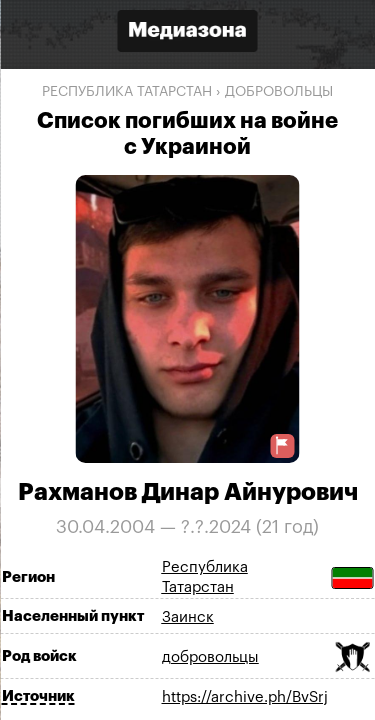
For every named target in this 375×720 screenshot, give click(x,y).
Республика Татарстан (127, 92)
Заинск (188, 617)
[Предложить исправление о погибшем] (282, 445)
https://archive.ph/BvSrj (245, 697)
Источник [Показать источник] (38, 696)
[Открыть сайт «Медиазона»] (188, 33)
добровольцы (279, 92)
